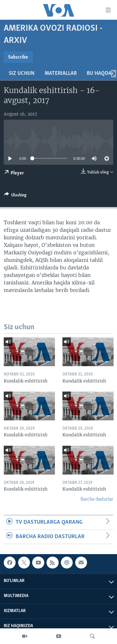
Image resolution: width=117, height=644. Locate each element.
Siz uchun (22, 73)
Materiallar (61, 73)
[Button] (15, 196)
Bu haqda (99, 73)
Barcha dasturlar (97, 499)
